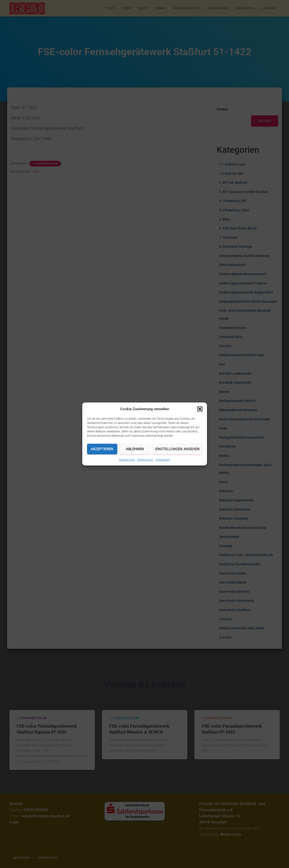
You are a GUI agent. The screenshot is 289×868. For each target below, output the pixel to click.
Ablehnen (135, 449)
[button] (200, 409)
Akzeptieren (102, 449)
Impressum (163, 459)
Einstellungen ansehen (177, 449)
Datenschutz (127, 459)
